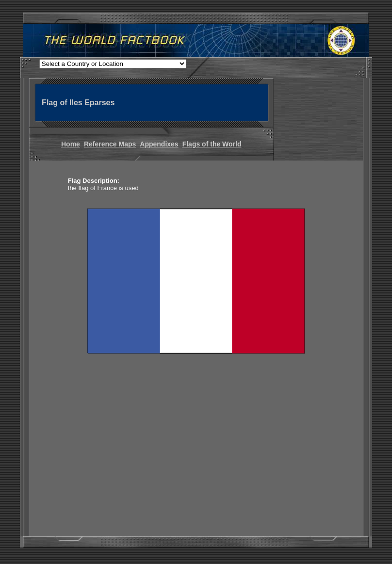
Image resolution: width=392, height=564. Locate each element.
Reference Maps (110, 144)
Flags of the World (212, 144)
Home (71, 144)
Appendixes (159, 144)
